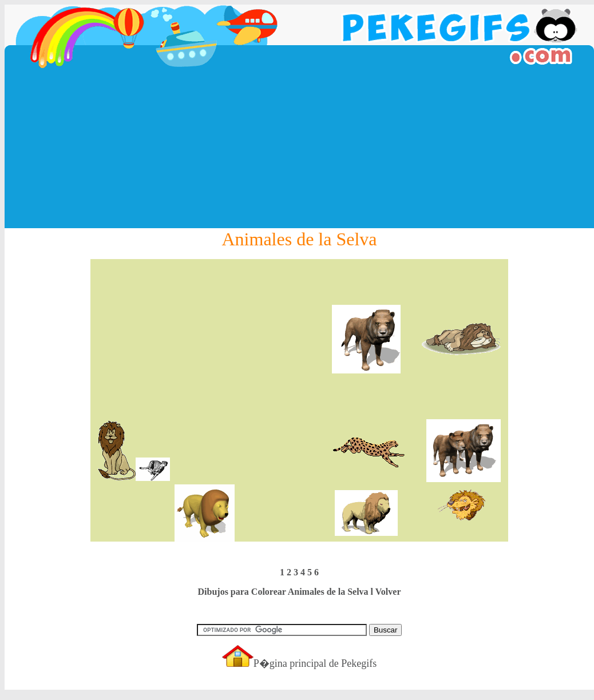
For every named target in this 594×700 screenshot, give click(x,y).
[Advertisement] (299, 148)
